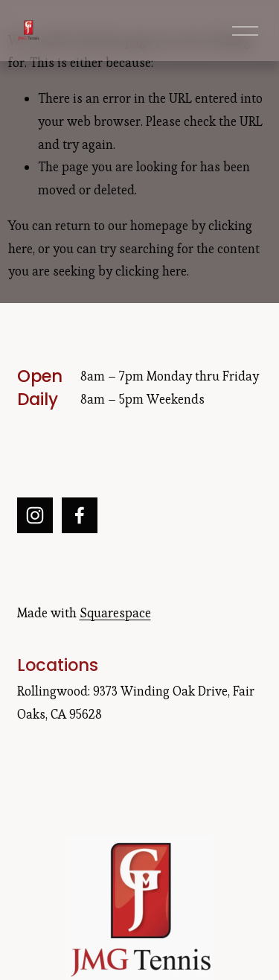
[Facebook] (80, 515)
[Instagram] (35, 515)
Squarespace (115, 613)
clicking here (151, 271)
